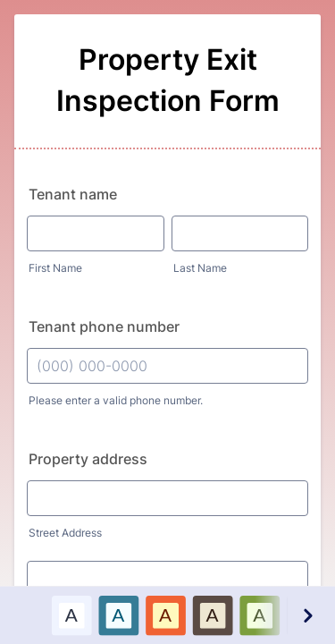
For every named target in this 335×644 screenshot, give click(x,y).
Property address (88, 459)
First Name (55, 268)
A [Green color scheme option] (259, 614)
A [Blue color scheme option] (118, 614)
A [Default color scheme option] (71, 614)
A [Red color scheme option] (165, 614)
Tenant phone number (104, 326)
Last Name (200, 268)
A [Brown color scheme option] (213, 614)
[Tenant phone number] (167, 366)
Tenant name (73, 194)
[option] (71, 615)
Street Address (65, 533)
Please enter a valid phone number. (116, 400)
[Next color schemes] (307, 615)
